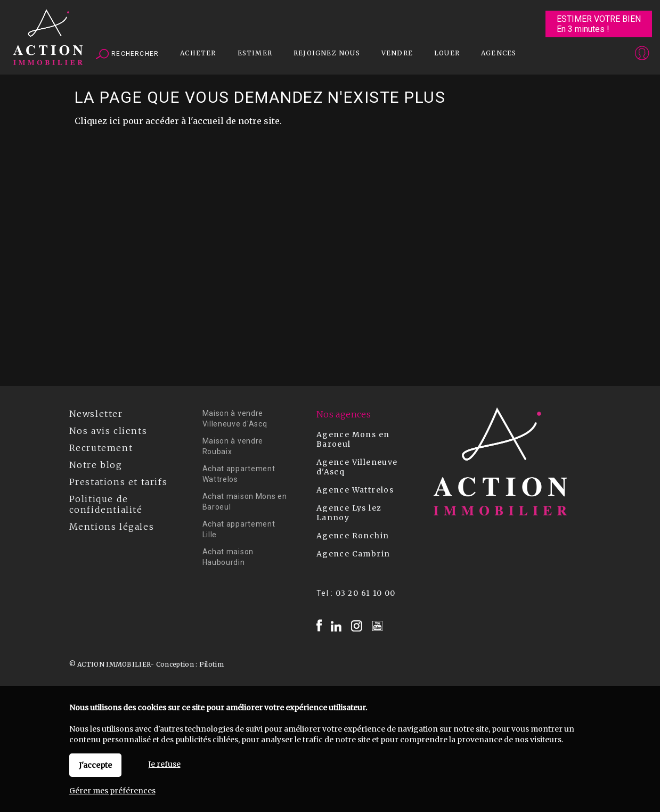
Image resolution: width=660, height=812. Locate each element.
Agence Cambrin (353, 554)
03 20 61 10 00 (366, 593)
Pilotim (211, 664)
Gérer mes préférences (112, 791)
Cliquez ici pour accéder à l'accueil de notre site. (178, 121)
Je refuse (164, 764)
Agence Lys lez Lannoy (349, 513)
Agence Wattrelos (355, 490)
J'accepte (95, 765)
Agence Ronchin (353, 536)
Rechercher (127, 54)
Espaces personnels (600, 54)
